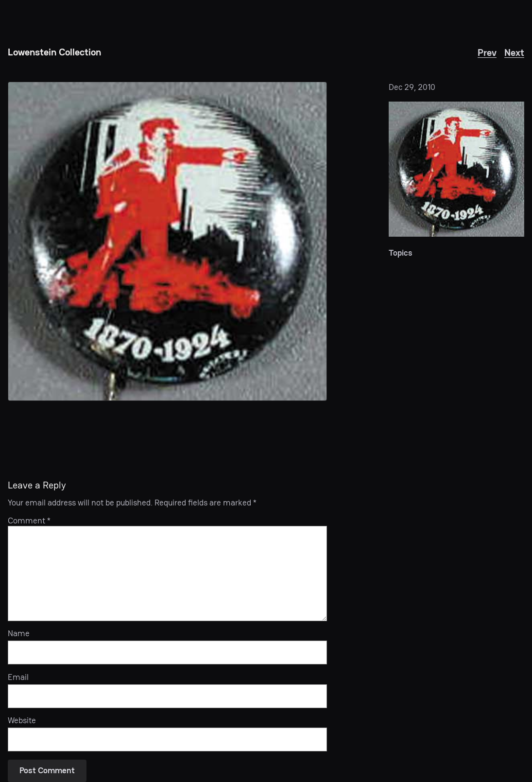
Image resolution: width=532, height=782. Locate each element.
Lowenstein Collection (54, 52)
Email (18, 678)
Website (22, 721)
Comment (29, 521)
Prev (487, 53)
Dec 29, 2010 (412, 87)
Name (19, 634)
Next (514, 53)
